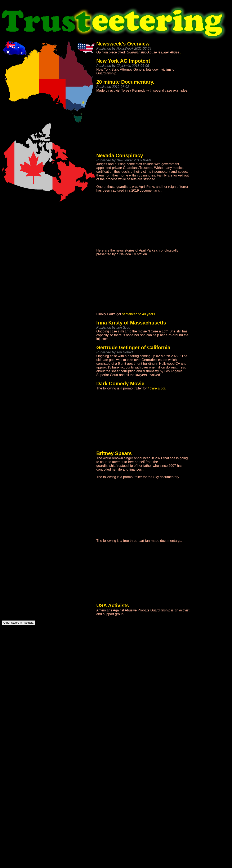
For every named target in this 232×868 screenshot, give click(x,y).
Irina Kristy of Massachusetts (131, 323)
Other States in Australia (18, 623)
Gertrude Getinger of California (133, 347)
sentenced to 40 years (139, 314)
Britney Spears (114, 453)
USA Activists (113, 605)
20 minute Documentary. (125, 82)
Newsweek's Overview (123, 44)
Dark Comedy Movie (120, 383)
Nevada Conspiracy (120, 155)
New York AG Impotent (123, 61)
